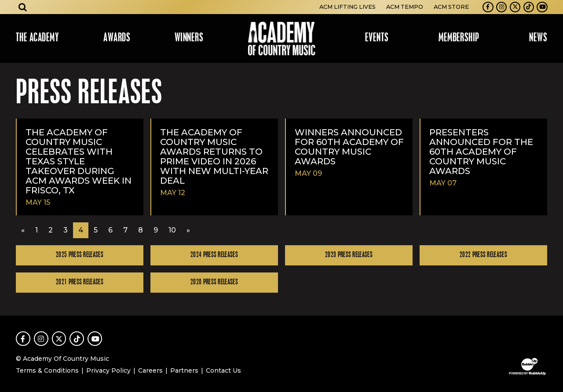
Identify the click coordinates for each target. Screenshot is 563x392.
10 (172, 230)
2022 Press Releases (483, 255)
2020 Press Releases (214, 282)
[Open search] (23, 7)
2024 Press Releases (214, 255)
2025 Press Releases (80, 255)
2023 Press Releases (349, 255)
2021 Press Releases (80, 282)
